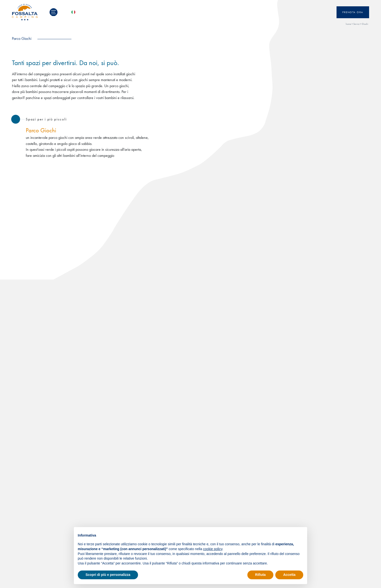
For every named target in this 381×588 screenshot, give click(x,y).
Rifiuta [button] (260, 575)
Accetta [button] (289, 575)
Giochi (365, 24)
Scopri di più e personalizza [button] (108, 575)
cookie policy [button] (213, 549)
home (348, 24)
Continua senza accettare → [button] (281, 533)
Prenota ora (353, 12)
